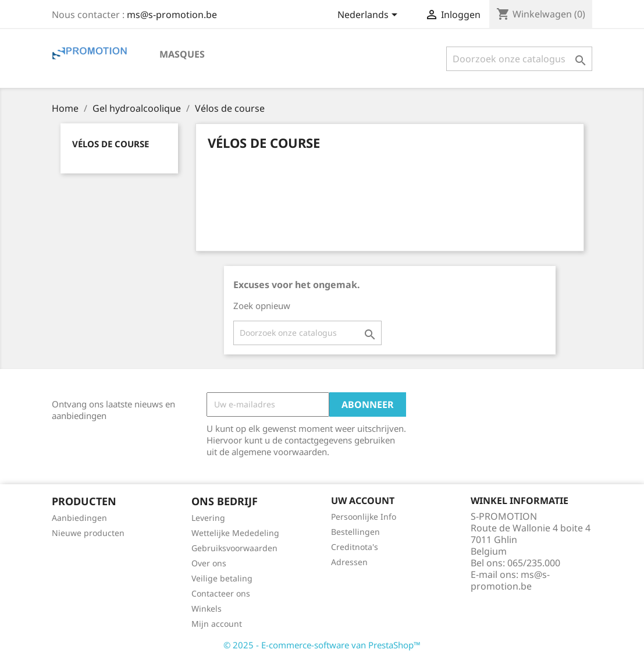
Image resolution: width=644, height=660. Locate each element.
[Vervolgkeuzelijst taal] (369, 16)
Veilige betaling (222, 578)
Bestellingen (355, 532)
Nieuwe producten (88, 533)
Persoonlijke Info (364, 517)
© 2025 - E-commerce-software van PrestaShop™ (322, 645)
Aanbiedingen (79, 518)
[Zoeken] (519, 59)
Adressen (349, 562)
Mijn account (217, 624)
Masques (182, 54)
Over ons (209, 563)
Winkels (207, 608)
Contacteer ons (221, 593)
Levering (208, 518)
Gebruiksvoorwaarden (234, 548)
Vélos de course (111, 144)
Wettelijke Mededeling (235, 533)
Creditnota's (355, 547)
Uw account (363, 501)
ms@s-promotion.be (172, 15)
